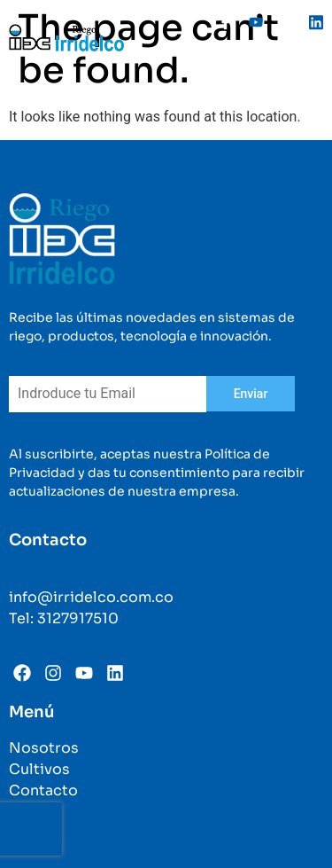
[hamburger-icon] (303, 72)
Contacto (43, 790)
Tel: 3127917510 (64, 618)
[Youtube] (250, 22)
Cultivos (39, 769)
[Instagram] (280, 22)
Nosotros (44, 748)
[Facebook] (220, 22)
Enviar (251, 394)
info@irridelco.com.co (91, 597)
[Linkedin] (310, 22)
